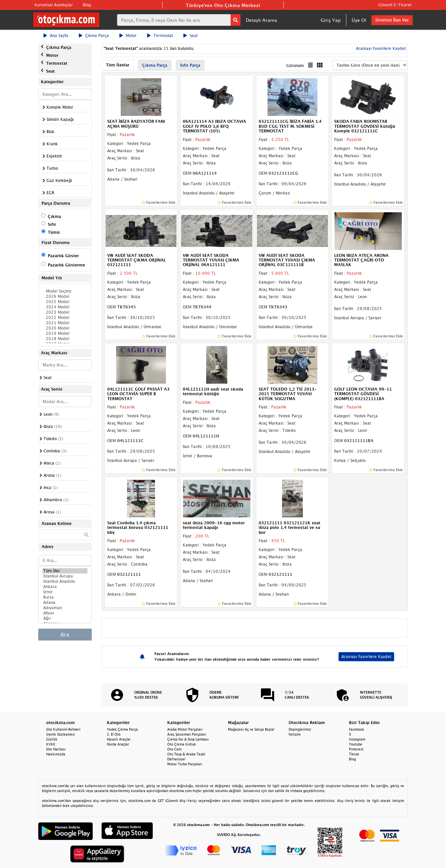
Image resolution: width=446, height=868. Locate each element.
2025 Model (65, 302)
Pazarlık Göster (63, 256)
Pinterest (356, 749)
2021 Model (65, 323)
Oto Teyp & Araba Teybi (186, 754)
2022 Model (65, 318)
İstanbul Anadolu (65, 581)
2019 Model (65, 333)
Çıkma (54, 216)
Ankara (65, 587)
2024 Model (65, 307)
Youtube (356, 744)
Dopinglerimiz (300, 729)
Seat (191, 35)
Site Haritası (56, 749)
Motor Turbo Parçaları (185, 764)
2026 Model (65, 296)
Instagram (357, 739)
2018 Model (65, 339)
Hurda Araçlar (118, 744)
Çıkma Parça (94, 35)
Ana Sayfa (56, 35)
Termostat (160, 35)
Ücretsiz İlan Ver (392, 20)
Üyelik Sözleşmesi (61, 734)
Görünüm (295, 66)
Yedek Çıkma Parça (122, 729)
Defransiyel (176, 759)
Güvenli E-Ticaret (395, 5)
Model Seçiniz (65, 291)
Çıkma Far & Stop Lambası (188, 739)
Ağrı (65, 618)
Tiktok (354, 754)
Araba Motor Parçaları (185, 729)
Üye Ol (359, 20)
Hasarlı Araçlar (119, 739)
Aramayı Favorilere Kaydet (380, 48)
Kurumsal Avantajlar (54, 5)
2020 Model (65, 328)
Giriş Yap (331, 20)
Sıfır (52, 224)
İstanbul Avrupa (65, 576)
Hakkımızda (56, 754)
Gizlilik (52, 739)
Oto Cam (174, 749)
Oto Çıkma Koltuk (182, 744)
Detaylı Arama (261, 20)
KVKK (51, 744)
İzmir (65, 592)
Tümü (54, 232)
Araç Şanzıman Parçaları (187, 734)
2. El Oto (114, 734)
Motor (128, 35)
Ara (65, 635)
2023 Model (65, 312)
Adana (65, 603)
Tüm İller (65, 571)
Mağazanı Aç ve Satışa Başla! (251, 729)
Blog (87, 5)
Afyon (65, 613)
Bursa (65, 597)
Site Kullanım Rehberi (63, 729)
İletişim (295, 734)
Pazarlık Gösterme (66, 265)
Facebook (357, 729)
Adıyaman (65, 608)
